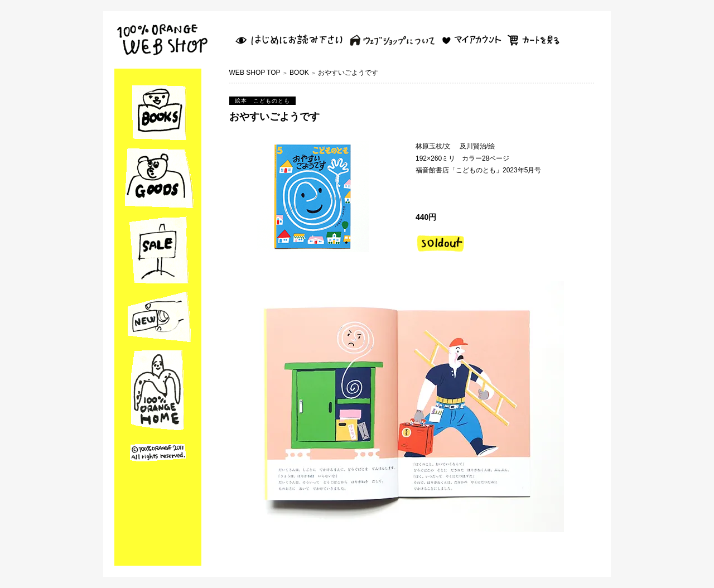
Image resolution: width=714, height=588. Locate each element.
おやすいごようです (348, 73)
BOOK (299, 73)
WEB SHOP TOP (255, 73)
